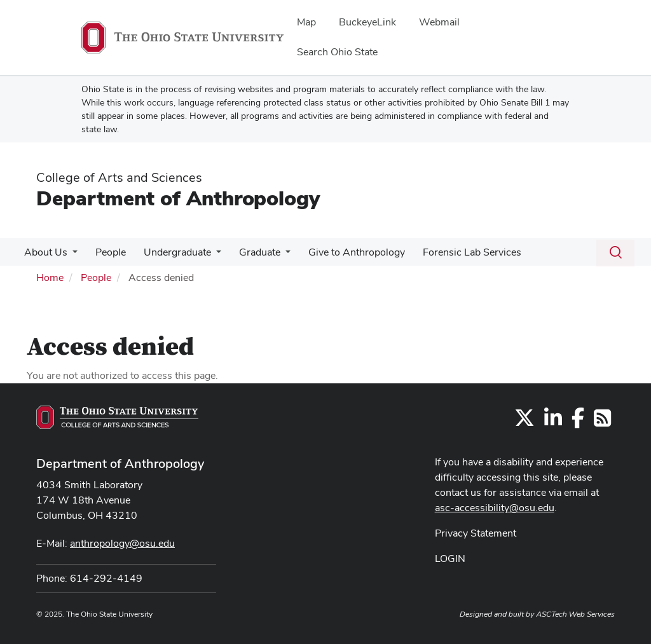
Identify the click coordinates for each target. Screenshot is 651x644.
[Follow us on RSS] (602, 422)
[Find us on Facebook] (578, 422)
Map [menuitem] (306, 22)
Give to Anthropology (345, 252)
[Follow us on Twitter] (524, 422)
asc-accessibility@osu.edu (495, 508)
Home (50, 277)
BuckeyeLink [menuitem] (367, 22)
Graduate (251, 252)
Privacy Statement (476, 533)
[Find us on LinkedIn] (553, 422)
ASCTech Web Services (575, 614)
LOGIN (450, 558)
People (107, 252)
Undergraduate (171, 252)
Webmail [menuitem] (439, 22)
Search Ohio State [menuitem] (337, 52)
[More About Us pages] (71, 256)
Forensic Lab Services (458, 252)
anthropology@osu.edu (122, 543)
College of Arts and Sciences (119, 177)
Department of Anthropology (178, 198)
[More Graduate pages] (277, 256)
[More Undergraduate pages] (210, 256)
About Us (45, 252)
